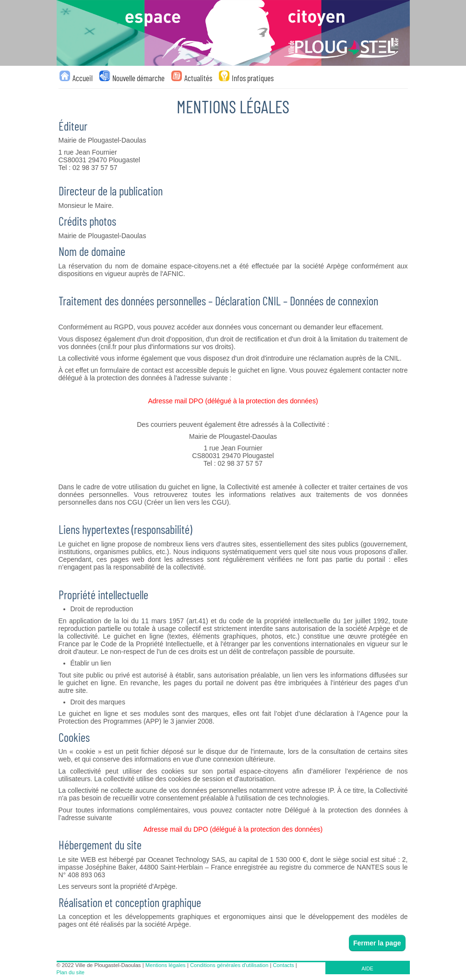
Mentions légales (166, 965)
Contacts (284, 965)
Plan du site (71, 972)
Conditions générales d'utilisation (229, 965)
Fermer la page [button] (377, 943)
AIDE (367, 968)
